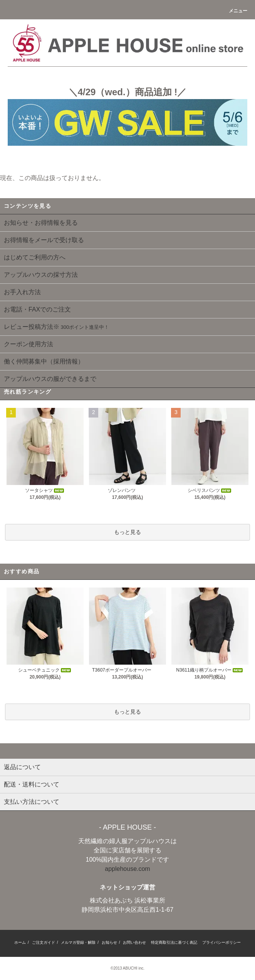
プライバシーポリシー (221, 942)
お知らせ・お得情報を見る (41, 223)
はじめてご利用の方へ (35, 257)
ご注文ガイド (44, 942)
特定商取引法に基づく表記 (174, 942)
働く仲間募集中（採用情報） (44, 361)
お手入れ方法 (22, 292)
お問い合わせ (134, 942)
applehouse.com (127, 869)
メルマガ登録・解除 (78, 942)
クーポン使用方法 (29, 344)
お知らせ (109, 942)
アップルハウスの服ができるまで (50, 379)
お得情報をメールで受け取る (44, 240)
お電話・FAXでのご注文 (37, 309)
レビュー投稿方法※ (56, 327)
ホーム (20, 942)
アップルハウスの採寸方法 (41, 275)
